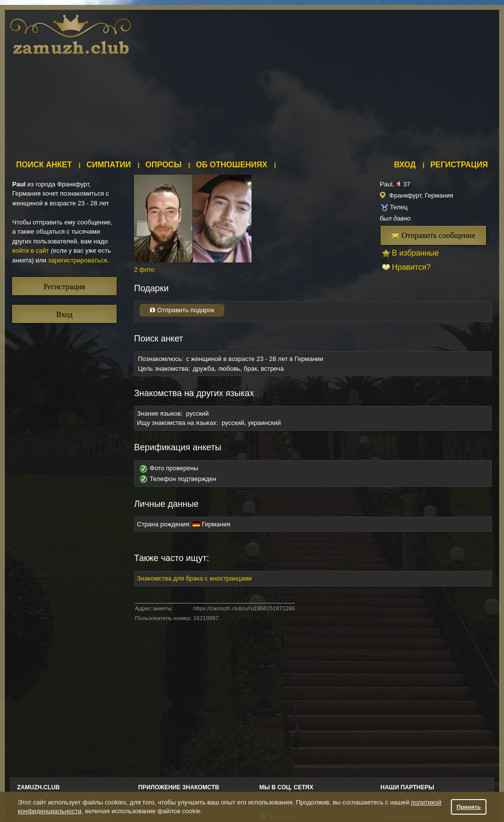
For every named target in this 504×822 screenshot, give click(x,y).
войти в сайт (31, 251)
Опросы (163, 165)
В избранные (415, 253)
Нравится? (411, 267)
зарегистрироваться (78, 260)
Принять (469, 807)
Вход (405, 165)
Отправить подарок (182, 310)
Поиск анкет (44, 165)
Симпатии (108, 165)
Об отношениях (232, 165)
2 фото (144, 270)
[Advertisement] (301, 83)
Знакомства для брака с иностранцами (194, 578)
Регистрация (459, 165)
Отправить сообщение (434, 235)
